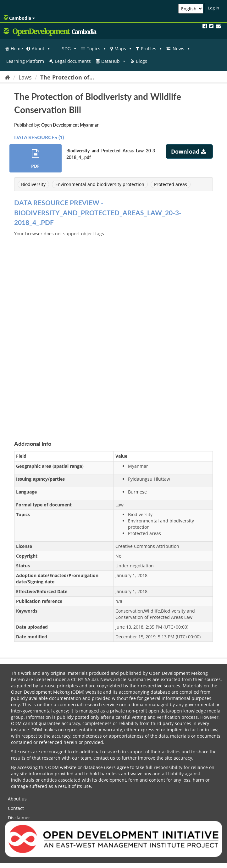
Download (189, 151)
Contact (16, 808)
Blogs (141, 61)
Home (17, 49)
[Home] (7, 77)
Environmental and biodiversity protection (100, 184)
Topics (97, 49)
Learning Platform (25, 61)
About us (17, 799)
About (41, 49)
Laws (25, 77)
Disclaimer (19, 818)
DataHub (114, 61)
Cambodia (19, 18)
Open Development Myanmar (70, 125)
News (182, 49)
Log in (213, 8)
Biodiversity (33, 184)
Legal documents (73, 61)
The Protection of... (67, 77)
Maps (123, 49)
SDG (69, 49)
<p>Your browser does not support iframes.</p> (113, 331)
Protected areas (171, 184)
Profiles (152, 49)
